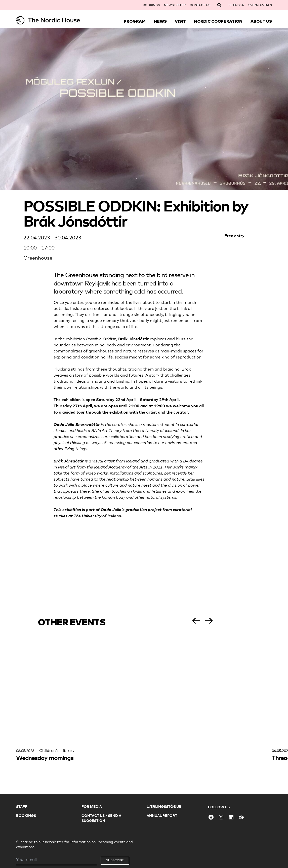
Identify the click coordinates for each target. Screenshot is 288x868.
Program (135, 21)
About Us (261, 21)
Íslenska (236, 5)
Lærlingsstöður (164, 806)
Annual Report (162, 816)
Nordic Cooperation (218, 21)
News (160, 21)
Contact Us (200, 5)
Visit (180, 21)
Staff (22, 806)
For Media (92, 806)
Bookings (151, 5)
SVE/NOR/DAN (260, 5)
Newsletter (175, 5)
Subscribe (115, 860)
